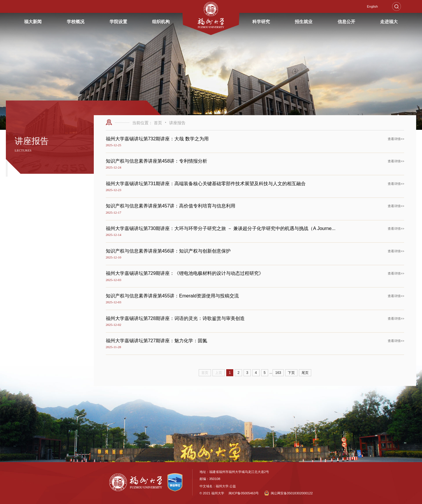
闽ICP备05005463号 (244, 493)
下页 (291, 373)
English (372, 6)
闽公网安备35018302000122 (289, 493)
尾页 (305, 373)
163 (278, 373)
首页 (158, 123)
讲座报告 (177, 123)
